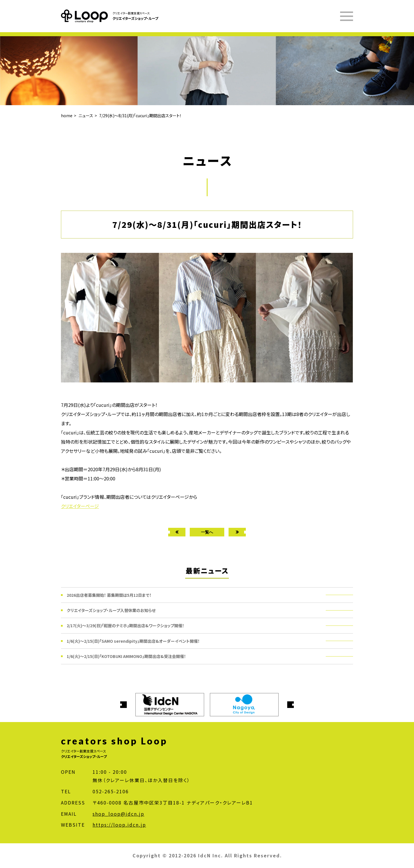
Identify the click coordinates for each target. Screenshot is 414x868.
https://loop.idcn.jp (119, 825)
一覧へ (207, 532)
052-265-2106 (111, 791)
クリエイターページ (80, 506)
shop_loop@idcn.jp (118, 814)
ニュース (86, 116)
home (67, 116)
